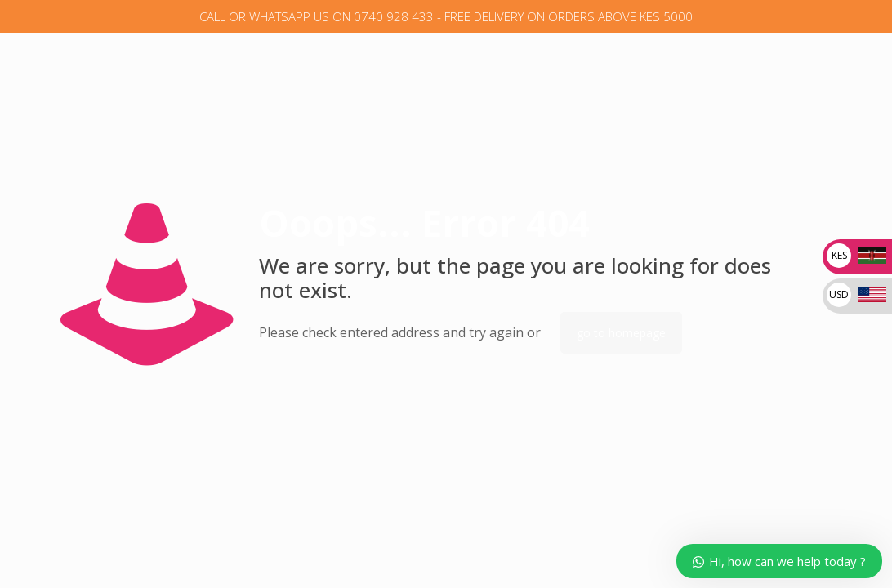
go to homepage (621, 333)
